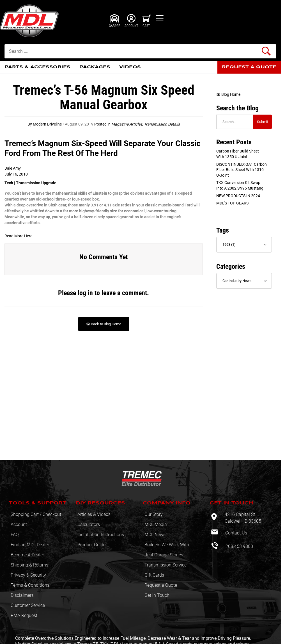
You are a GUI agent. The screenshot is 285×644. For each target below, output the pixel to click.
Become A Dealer (27, 555)
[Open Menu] (160, 18)
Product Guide (91, 545)
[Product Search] (140, 51)
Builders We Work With (167, 545)
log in (85, 293)
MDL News (155, 535)
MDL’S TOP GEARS (232, 203)
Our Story (154, 514)
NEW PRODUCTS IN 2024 (238, 196)
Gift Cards (154, 575)
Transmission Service (166, 565)
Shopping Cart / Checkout (36, 514)
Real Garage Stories (164, 555)
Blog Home (228, 94)
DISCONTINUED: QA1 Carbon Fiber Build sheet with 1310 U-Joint (242, 170)
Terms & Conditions (30, 585)
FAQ (15, 535)
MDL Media (156, 524)
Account (19, 524)
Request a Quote (161, 585)
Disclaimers (22, 595)
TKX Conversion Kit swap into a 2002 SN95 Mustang (240, 185)
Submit (263, 122)
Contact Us (236, 533)
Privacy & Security (28, 575)
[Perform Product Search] (266, 51)
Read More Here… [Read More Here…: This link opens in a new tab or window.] (20, 236)
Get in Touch (157, 595)
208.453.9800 (239, 546)
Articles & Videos (94, 514)
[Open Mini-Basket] (147, 21)
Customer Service (28, 605)
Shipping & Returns (29, 565)
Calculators (89, 524)
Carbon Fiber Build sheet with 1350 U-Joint (238, 154)
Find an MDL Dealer (30, 545)
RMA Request (24, 615)
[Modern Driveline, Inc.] (33, 21)
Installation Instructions (101, 535)
